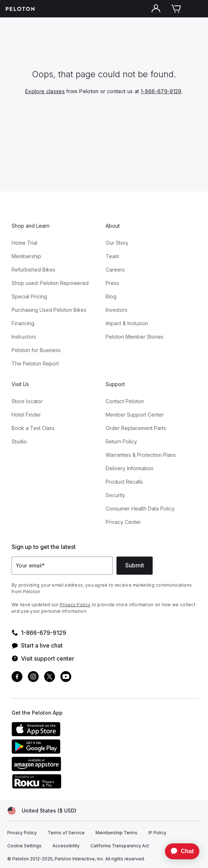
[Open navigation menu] (196, 9)
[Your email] (62, 566)
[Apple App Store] (66, 734)
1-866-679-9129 (161, 91)
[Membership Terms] (116, 833)
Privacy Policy (75, 605)
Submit (135, 565)
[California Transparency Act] (120, 846)
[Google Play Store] (66, 752)
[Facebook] (17, 677)
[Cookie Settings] (24, 846)
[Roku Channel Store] (66, 786)
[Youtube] (66, 677)
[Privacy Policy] (22, 833)
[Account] (156, 9)
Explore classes (45, 91)
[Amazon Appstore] (66, 769)
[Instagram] (33, 677)
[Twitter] (50, 677)
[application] (179, 851)
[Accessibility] (66, 846)
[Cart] (176, 9)
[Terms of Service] (66, 833)
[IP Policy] (157, 833)
